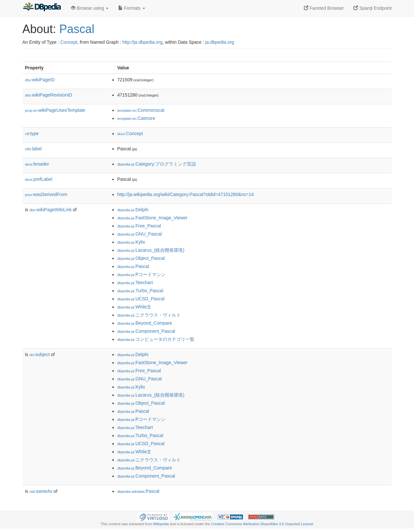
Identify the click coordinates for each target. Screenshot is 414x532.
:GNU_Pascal (139, 234)
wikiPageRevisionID (49, 95)
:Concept (130, 133)
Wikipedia (161, 524)
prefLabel (39, 179)
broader (37, 164)
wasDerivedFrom (46, 194)
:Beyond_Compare (145, 323)
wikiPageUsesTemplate (55, 110)
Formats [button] (132, 8)
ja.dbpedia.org (220, 42)
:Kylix (131, 242)
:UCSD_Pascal (141, 299)
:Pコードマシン (142, 274)
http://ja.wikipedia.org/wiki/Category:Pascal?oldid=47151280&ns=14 (185, 194)
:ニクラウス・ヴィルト (149, 315)
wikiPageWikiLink (51, 210)
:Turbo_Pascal (140, 291)
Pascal (77, 29)
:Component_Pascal (146, 331)
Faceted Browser (324, 8)
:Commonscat (141, 110)
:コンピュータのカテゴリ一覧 (156, 339)
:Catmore (136, 118)
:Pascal (133, 266)
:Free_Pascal (139, 226)
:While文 (134, 307)
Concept (69, 42)
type (32, 133)
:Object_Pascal (141, 258)
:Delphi (133, 210)
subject (40, 354)
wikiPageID (40, 80)
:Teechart (135, 283)
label (33, 149)
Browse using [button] (90, 8)
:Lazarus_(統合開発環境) (151, 250)
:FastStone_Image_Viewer (152, 218)
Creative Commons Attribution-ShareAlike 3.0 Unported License (262, 524)
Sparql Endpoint (373, 8)
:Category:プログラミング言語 (157, 164)
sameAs (41, 491)
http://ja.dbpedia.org (143, 42)
